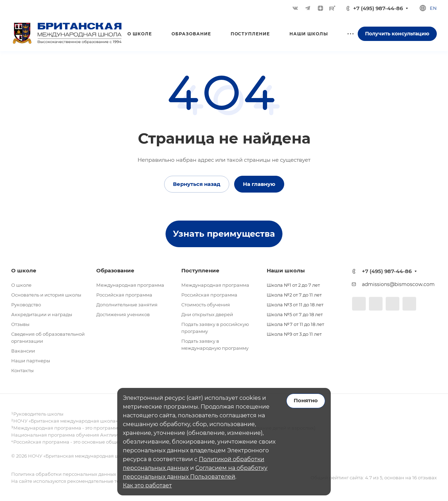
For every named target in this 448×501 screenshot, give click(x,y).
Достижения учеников (123, 314)
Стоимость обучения (206, 305)
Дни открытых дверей (207, 314)
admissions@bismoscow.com (398, 284)
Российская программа (124, 295)
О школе (21, 285)
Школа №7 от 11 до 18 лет (295, 324)
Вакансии (23, 351)
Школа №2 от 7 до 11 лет (294, 295)
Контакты (22, 370)
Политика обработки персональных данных (64, 474)
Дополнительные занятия (127, 305)
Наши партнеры (31, 361)
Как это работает (147, 485)
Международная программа (130, 285)
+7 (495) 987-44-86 (378, 8)
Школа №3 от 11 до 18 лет (295, 305)
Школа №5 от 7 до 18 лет (295, 314)
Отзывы (20, 324)
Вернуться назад (197, 184)
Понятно (306, 401)
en (433, 8)
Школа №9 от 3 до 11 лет (294, 334)
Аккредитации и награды (42, 314)
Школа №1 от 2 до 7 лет (293, 285)
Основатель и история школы (46, 295)
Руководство (26, 305)
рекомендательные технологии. (104, 481)
